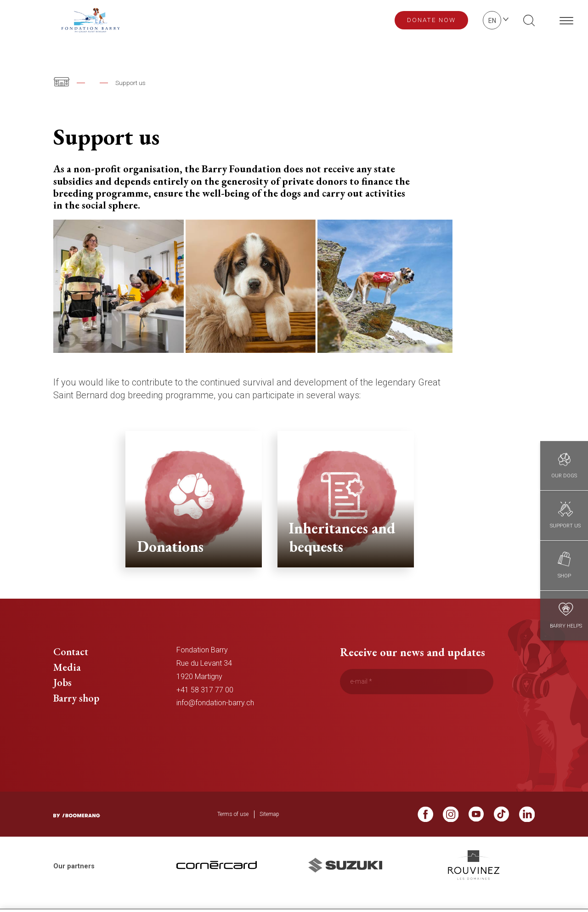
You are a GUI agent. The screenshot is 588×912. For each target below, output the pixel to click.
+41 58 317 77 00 (205, 705)
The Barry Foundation (122, 83)
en (492, 21)
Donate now (431, 20)
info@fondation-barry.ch (215, 718)
